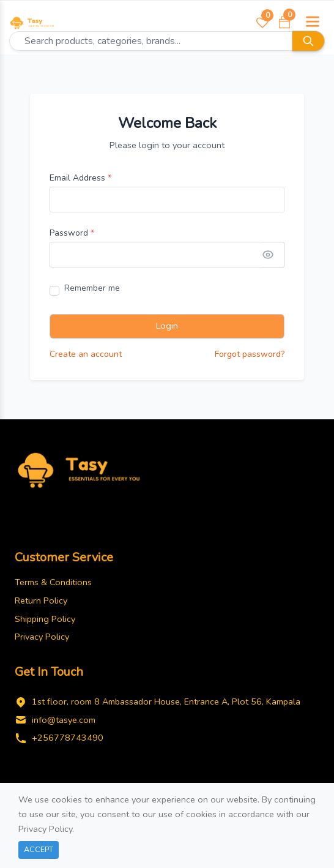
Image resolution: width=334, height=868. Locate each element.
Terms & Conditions (53, 582)
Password (72, 233)
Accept (39, 849)
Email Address (80, 178)
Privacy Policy (42, 637)
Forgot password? (250, 354)
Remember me (92, 288)
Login (167, 326)
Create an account (86, 354)
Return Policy (41, 600)
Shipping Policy (45, 619)
